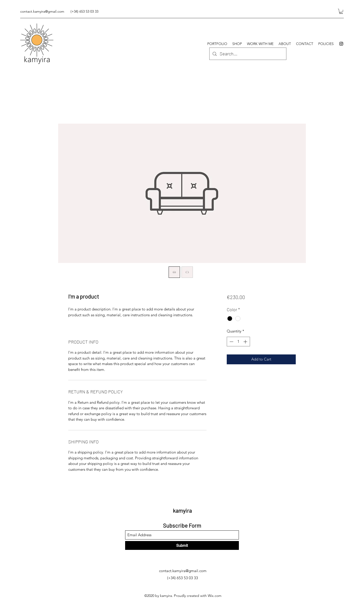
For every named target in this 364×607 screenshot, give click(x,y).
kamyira (182, 510)
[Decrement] (231, 342)
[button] (341, 11)
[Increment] (246, 342)
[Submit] (182, 545)
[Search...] (248, 54)
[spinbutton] (238, 342)
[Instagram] (341, 44)
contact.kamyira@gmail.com (42, 11)
